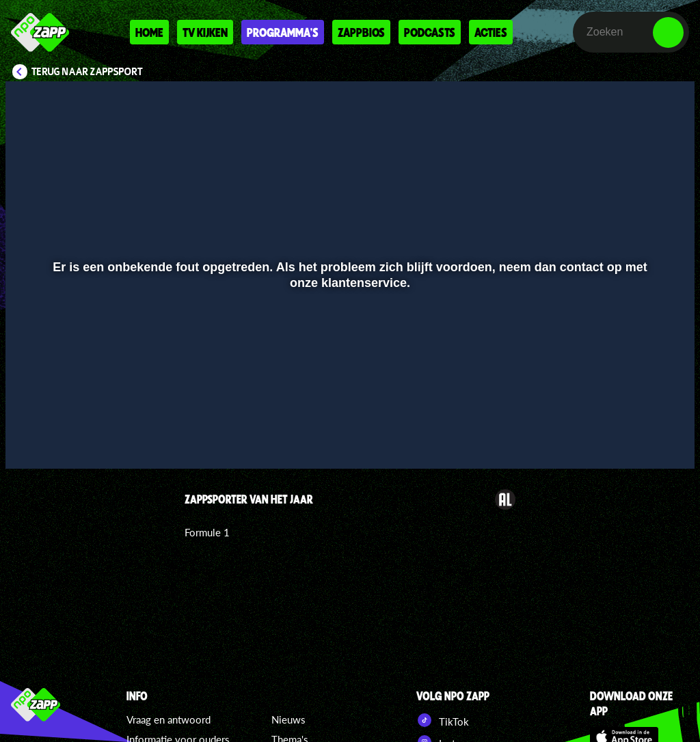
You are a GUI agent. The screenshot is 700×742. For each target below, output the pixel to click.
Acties (491, 32)
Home (149, 32)
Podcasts (430, 32)
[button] (33, 439)
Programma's (283, 32)
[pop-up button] (638, 439)
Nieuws (288, 719)
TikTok (443, 720)
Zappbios (361, 32)
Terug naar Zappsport (87, 72)
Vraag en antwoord (169, 719)
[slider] (348, 410)
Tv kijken (205, 32)
